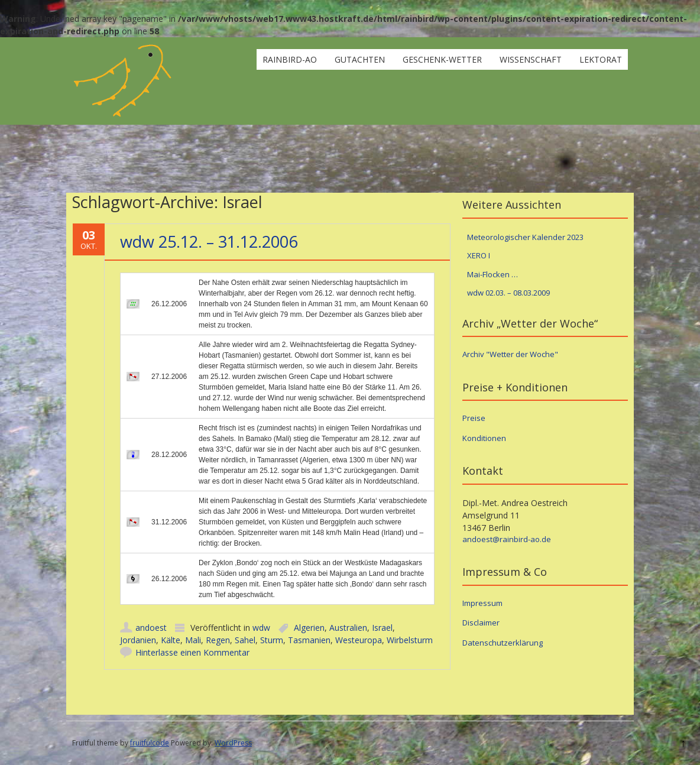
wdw (261, 628)
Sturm (272, 640)
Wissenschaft (531, 59)
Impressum (482, 603)
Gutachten (360, 59)
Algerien (309, 628)
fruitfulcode (150, 743)
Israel (382, 628)
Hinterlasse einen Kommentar (192, 652)
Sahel (245, 640)
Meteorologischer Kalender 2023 (525, 237)
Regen (218, 640)
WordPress (233, 743)
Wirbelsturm (410, 640)
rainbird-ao (290, 59)
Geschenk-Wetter (442, 59)
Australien (348, 628)
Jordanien (138, 640)
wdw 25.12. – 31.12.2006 (209, 242)
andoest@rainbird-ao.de (507, 539)
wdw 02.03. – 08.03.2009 (508, 293)
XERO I (479, 255)
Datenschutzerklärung (503, 643)
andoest (151, 628)
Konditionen (484, 438)
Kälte (171, 640)
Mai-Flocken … (492, 274)
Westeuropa (359, 640)
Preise (474, 418)
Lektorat (601, 59)
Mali (193, 640)
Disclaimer (481, 623)
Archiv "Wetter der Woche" (510, 354)
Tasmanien (309, 640)
